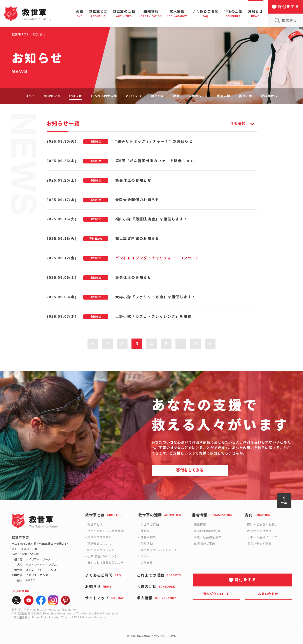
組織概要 (200, 525)
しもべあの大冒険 (104, 96)
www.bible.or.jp (96, 618)
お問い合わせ (268, 594)
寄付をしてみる (190, 470)
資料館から (269, 96)
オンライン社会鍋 (259, 531)
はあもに (158, 96)
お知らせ (75, 96)
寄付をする (288, 7)
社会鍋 (145, 531)
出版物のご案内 (205, 544)
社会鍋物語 (148, 538)
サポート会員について (262, 538)
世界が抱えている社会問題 (106, 531)
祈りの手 (245, 96)
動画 (176, 96)
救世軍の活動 (150, 525)
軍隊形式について (100, 544)
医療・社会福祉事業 (208, 538)
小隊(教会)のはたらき (102, 557)
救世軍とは (95, 525)
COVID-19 (52, 96)
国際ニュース (198, 96)
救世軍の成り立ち (100, 538)
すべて (30, 96)
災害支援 (223, 96)
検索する (289, 20)
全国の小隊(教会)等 (207, 531)
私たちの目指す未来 (101, 550)
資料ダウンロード (216, 594)
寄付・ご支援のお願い (262, 525)
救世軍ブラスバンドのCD (158, 550)
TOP (284, 504)
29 (195, 344)
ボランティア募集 (259, 544)
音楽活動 (147, 544)
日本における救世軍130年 (105, 563)
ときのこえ (134, 96)
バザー (145, 557)
